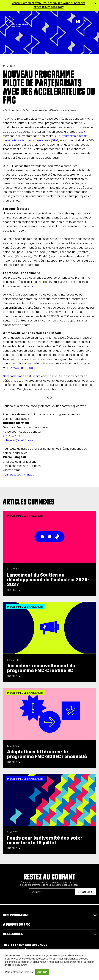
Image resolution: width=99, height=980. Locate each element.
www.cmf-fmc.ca (23, 368)
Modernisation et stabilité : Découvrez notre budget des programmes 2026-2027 (48, 5)
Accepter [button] (42, 972)
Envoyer (84, 892)
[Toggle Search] (85, 19)
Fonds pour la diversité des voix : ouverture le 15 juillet (45, 840)
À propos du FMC (17, 925)
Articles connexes (29, 502)
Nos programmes (17, 915)
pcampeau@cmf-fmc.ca (19, 475)
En (78, 19)
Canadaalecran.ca (15, 376)
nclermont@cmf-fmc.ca (18, 440)
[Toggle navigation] (93, 19)
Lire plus (12, 590)
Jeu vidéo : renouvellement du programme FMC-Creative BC (41, 668)
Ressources (13, 934)
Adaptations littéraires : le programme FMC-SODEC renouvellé (47, 754)
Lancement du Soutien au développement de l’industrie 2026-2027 (48, 580)
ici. (34, 286)
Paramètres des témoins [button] (19, 972)
